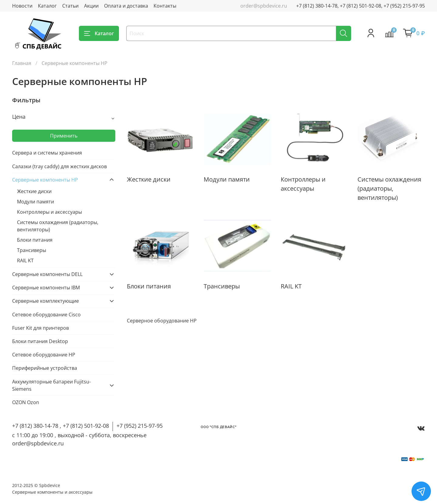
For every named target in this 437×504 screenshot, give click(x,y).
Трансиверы (32, 250)
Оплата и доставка (126, 6)
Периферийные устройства (45, 368)
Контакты (165, 6)
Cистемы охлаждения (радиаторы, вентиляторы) (58, 226)
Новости (22, 6)
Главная (22, 63)
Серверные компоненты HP (45, 180)
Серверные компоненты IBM (46, 288)
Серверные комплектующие (46, 301)
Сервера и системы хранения (47, 153)
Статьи (70, 6)
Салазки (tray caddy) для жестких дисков (59, 166)
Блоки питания (35, 240)
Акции (91, 6)
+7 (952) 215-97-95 (140, 426)
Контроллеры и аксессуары (49, 212)
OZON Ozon (26, 402)
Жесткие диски (34, 191)
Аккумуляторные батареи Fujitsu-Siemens (51, 385)
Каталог (47, 6)
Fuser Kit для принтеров (41, 328)
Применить (64, 136)
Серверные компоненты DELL (47, 274)
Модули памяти (36, 202)
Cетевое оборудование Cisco (46, 315)
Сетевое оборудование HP (44, 355)
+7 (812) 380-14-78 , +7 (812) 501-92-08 (61, 426)
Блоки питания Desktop (40, 341)
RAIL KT (25, 261)
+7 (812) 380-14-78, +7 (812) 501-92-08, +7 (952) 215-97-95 (361, 6)
